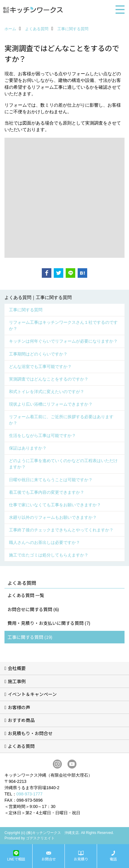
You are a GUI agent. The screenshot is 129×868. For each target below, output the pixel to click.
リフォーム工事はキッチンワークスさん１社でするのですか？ (63, 325)
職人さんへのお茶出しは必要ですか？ (44, 542)
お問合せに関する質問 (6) (33, 609)
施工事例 (17, 681)
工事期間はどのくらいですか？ (38, 354)
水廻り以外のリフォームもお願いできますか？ (53, 517)
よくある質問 (21, 746)
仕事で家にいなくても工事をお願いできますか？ (55, 505)
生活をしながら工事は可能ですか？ (42, 435)
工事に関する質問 (26, 310)
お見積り (81, 859)
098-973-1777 (29, 794)
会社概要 (17, 668)
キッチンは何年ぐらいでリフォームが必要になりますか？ (63, 341)
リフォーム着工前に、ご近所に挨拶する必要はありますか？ (61, 420)
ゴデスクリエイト (40, 838)
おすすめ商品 (21, 720)
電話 (113, 859)
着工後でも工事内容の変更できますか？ (47, 492)
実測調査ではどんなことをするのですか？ (49, 379)
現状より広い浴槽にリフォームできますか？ (51, 404)
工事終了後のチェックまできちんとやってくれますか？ (61, 530)
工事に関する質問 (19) (30, 637)
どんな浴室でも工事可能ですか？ (40, 366)
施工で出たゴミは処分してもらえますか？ (49, 555)
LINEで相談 (16, 859)
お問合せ (49, 859)
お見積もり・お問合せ (30, 733)
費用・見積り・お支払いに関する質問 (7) (49, 623)
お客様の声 (19, 707)
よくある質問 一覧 (26, 595)
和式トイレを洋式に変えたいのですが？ (47, 392)
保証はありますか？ (28, 448)
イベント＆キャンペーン (32, 694)
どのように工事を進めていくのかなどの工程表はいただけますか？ (63, 464)
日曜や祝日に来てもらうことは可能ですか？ (51, 480)
